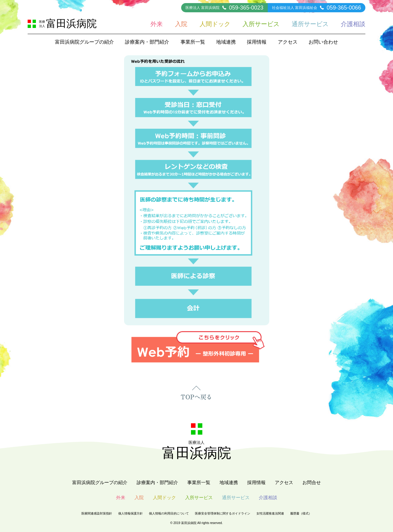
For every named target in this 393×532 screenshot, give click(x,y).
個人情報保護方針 (130, 513)
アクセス (288, 42)
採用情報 (257, 42)
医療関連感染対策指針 (97, 513)
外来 (157, 24)
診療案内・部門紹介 (147, 42)
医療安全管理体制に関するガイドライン (223, 513)
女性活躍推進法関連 (270, 513)
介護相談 (353, 24)
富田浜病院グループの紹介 (84, 42)
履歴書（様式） (301, 513)
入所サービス (261, 24)
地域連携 (226, 42)
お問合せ (312, 482)
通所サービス (310, 24)
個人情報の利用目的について (169, 513)
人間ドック (215, 24)
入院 (181, 24)
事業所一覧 (193, 42)
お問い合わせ (323, 42)
